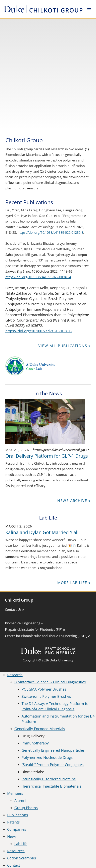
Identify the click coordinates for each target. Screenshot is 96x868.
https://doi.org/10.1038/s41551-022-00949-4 (38, 277)
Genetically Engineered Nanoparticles (53, 750)
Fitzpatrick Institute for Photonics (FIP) (34, 629)
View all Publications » (64, 346)
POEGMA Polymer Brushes (44, 689)
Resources (16, 851)
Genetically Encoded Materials (40, 729)
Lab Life (21, 844)
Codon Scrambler (22, 858)
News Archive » (74, 501)
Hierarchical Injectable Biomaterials (51, 786)
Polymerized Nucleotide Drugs (47, 757)
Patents (13, 822)
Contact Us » (14, 610)
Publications (18, 815)
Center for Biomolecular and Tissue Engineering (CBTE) (46, 636)
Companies (17, 829)
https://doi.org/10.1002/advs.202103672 (39, 331)
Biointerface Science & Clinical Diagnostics (50, 682)
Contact (14, 865)
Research (15, 675)
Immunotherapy (35, 743)
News (12, 836)
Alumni (20, 801)
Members (15, 793)
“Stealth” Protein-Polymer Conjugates (53, 765)
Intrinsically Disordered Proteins (49, 779)
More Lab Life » (74, 583)
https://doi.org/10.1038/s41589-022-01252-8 (50, 233)
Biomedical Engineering (23, 623)
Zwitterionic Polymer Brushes (46, 696)
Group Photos (26, 808)
